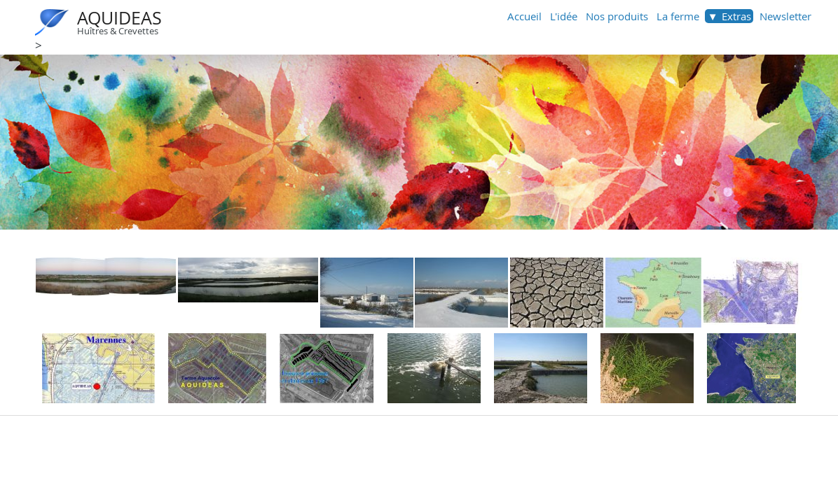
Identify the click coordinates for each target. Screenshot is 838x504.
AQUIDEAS (119, 18)
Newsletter (785, 16)
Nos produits (617, 16)
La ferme (678, 16)
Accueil (524, 16)
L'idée (564, 16)
